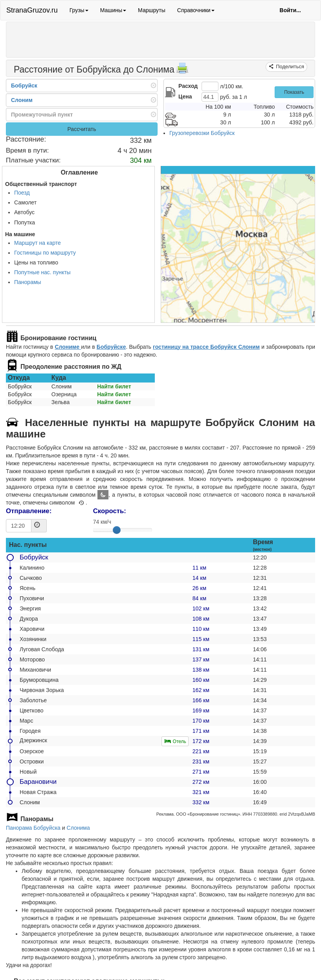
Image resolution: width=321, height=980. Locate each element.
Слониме (68, 347)
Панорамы (28, 282)
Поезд (22, 193)
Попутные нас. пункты (42, 272)
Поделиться (289, 66)
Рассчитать (82, 129)
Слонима (78, 828)
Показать (294, 92)
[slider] (117, 530)
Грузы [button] (79, 10)
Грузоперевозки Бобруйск (202, 133)
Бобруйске (111, 347)
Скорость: (110, 511)
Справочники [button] (196, 10)
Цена (185, 97)
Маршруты (152, 10)
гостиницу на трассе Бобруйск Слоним (206, 347)
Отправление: (29, 511)
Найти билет (114, 386)
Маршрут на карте (38, 243)
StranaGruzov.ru (32, 10)
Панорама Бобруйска (33, 828)
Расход (188, 86)
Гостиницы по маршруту (45, 253)
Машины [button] (113, 10)
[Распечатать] (182, 71)
